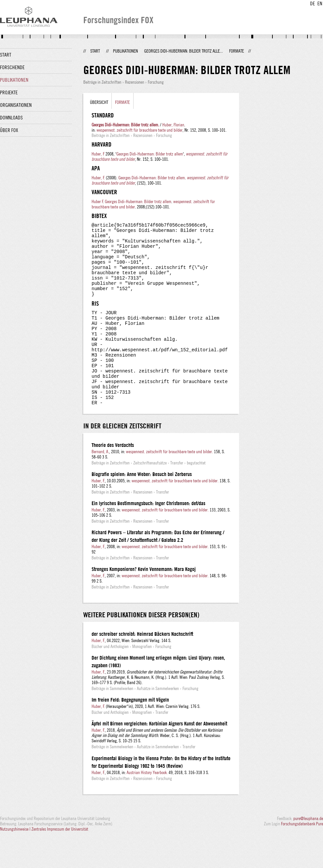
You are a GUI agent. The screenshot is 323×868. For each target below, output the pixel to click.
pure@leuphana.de (308, 850)
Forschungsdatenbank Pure (302, 855)
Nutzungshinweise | (16, 861)
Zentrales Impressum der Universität (60, 861)
